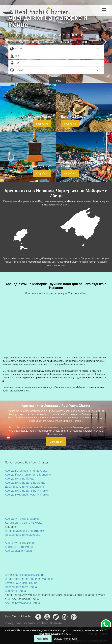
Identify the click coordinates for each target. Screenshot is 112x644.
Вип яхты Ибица (15, 591)
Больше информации (65, 639)
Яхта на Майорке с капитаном (24, 531)
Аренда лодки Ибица (18, 551)
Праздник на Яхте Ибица (21, 587)
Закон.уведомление (28, 623)
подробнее (42, 124)
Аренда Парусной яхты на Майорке (28, 475)
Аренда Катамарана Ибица (22, 603)
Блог (45, 623)
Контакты (56, 623)
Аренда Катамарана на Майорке (26, 471)
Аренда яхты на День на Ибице (25, 483)
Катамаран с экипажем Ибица (25, 575)
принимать (43, 639)
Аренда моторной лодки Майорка (27, 495)
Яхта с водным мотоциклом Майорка (29, 579)
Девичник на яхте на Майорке (24, 487)
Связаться (56, 442)
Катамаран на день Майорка (24, 523)
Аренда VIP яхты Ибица (20, 543)
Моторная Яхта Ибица (19, 547)
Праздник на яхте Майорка (23, 535)
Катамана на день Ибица (21, 583)
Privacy (9, 623)
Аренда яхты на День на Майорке (27, 491)
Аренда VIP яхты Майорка (22, 519)
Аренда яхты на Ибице (20, 478)
